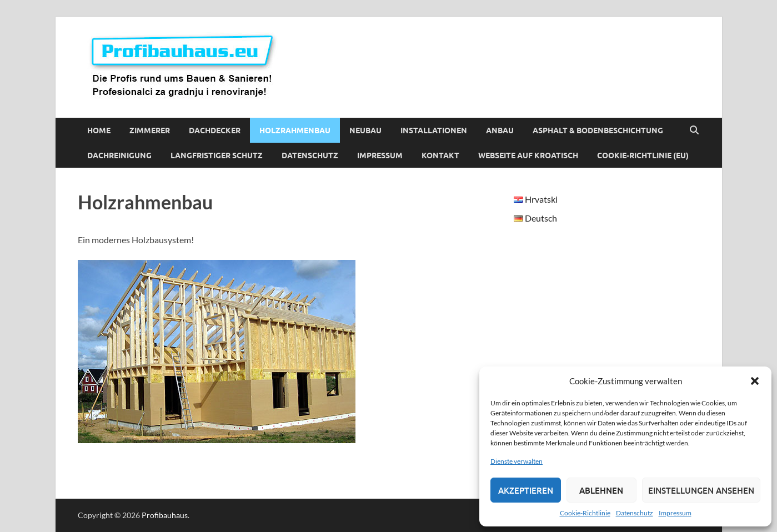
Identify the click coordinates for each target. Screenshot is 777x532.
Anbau (500, 131)
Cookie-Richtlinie (585, 513)
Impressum (675, 513)
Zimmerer (150, 131)
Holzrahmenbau (295, 131)
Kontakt (440, 155)
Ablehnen (601, 490)
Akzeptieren (526, 490)
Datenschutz (635, 513)
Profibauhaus (165, 515)
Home (99, 131)
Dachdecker (215, 131)
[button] (755, 381)
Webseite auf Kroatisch (528, 155)
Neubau (365, 131)
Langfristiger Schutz (217, 155)
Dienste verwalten (517, 461)
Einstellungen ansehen (701, 490)
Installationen (434, 131)
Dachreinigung (119, 155)
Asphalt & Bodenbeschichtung (598, 131)
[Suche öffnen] (694, 131)
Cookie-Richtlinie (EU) (643, 155)
